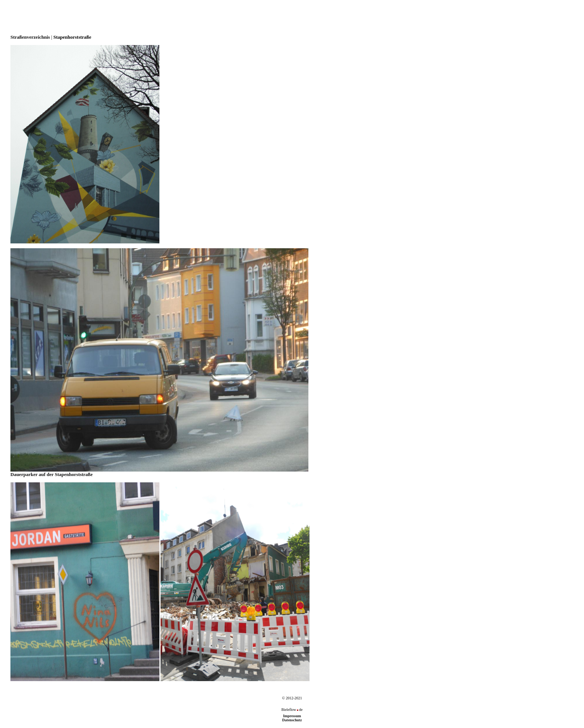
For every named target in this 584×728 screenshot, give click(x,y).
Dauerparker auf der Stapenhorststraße (159, 472)
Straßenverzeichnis (30, 37)
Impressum (292, 716)
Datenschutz (292, 720)
